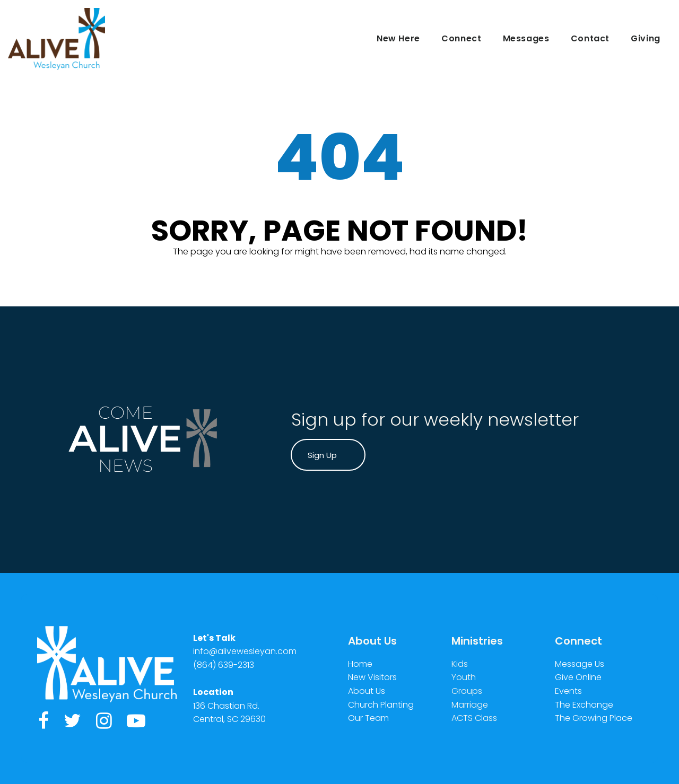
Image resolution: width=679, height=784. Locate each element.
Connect (461, 38)
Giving (646, 38)
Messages (526, 38)
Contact (590, 38)
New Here (398, 38)
